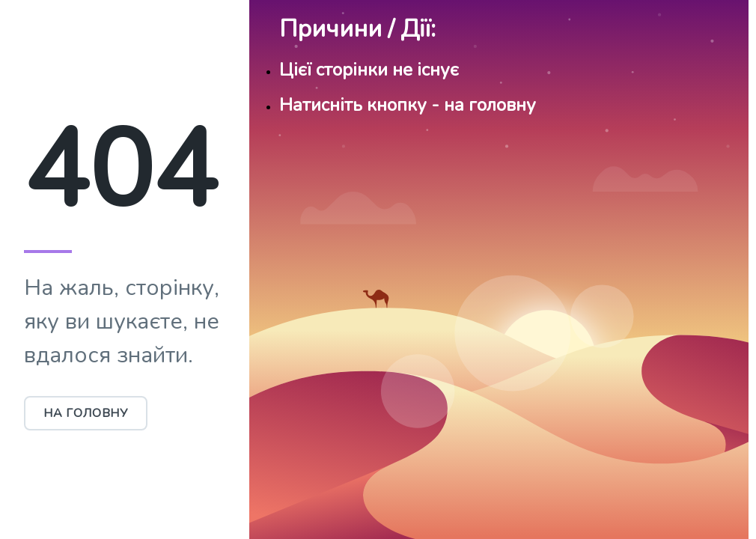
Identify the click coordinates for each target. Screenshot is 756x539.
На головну (86, 413)
